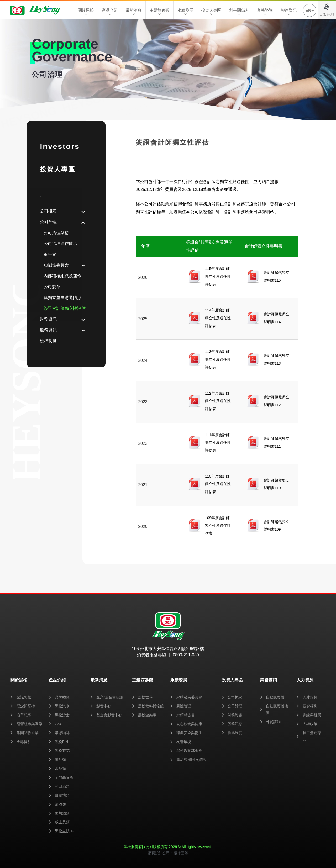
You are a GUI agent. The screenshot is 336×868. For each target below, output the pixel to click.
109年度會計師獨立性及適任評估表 (218, 525)
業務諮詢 (265, 12)
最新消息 (134, 12)
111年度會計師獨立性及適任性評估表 (218, 443)
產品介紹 (110, 12)
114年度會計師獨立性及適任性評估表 (218, 318)
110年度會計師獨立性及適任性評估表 (218, 484)
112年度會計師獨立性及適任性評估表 (218, 401)
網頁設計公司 (159, 853)
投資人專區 (211, 12)
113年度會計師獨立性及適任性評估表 (218, 359)
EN (309, 10)
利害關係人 (239, 12)
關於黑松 (86, 12)
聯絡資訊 (289, 12)
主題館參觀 (159, 12)
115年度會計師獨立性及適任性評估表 (218, 276)
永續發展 (185, 12)
